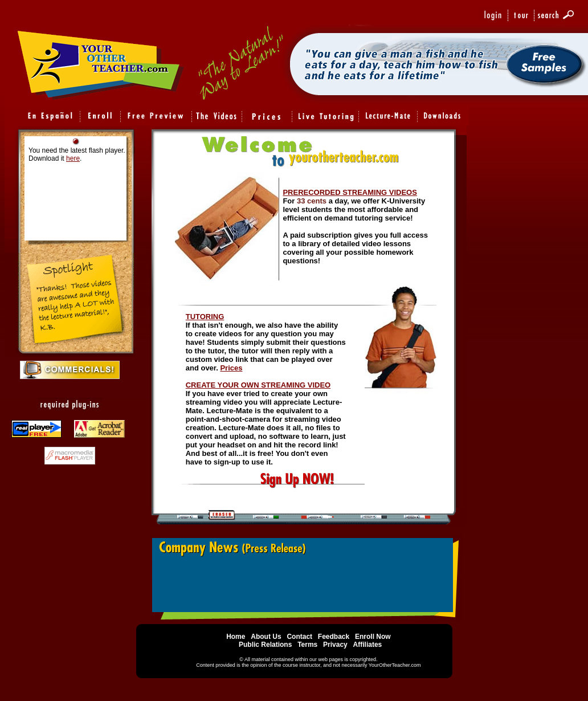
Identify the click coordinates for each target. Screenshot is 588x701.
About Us (266, 637)
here (73, 158)
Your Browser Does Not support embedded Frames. (307, 578)
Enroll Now (373, 637)
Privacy (335, 645)
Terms (308, 645)
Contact (299, 637)
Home (236, 637)
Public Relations (265, 645)
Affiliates (368, 645)
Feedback (334, 637)
